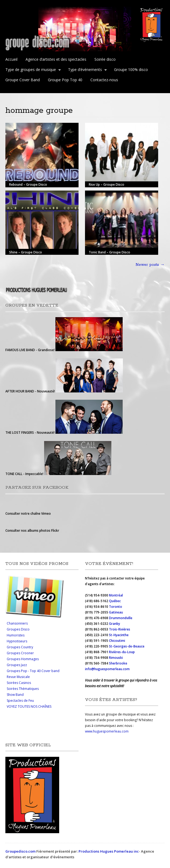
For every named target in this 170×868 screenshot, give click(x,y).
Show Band (15, 695)
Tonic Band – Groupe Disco (109, 252)
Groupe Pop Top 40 (65, 80)
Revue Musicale (18, 677)
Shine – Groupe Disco (26, 252)
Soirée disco (105, 59)
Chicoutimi (117, 641)
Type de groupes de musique (32, 70)
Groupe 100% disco (131, 69)
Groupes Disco (18, 629)
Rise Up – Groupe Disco (107, 184)
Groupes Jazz (17, 665)
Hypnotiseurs (17, 641)
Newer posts (150, 265)
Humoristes (16, 635)
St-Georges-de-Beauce (127, 646)
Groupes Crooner (20, 653)
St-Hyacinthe (119, 635)
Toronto (116, 607)
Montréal (116, 595)
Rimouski (116, 658)
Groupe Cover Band (23, 80)
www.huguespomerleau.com (107, 731)
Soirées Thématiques (23, 689)
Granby (114, 624)
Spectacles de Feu (20, 701)
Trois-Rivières (120, 629)
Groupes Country (20, 647)
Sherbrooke (118, 663)
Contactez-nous (104, 80)
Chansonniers (17, 623)
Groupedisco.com (20, 851)
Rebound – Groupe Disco (28, 184)
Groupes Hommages (23, 659)
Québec (115, 601)
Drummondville (121, 618)
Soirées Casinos (19, 683)
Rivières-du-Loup (122, 652)
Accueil (11, 59)
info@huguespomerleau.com (107, 669)
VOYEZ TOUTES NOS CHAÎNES (29, 706)
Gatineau (116, 612)
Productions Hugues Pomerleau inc (109, 851)
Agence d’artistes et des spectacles (56, 59)
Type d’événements (86, 70)
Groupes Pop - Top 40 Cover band (33, 671)
